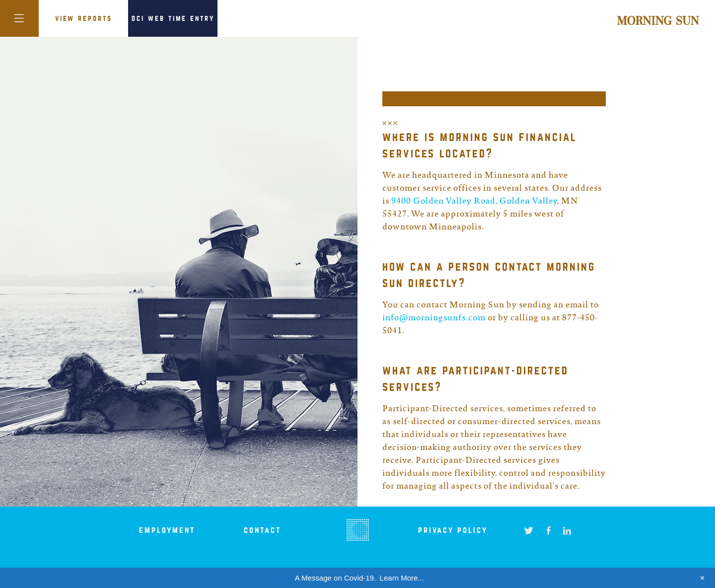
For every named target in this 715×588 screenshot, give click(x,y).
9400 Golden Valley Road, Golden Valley (474, 202)
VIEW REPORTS (84, 18)
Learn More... (402, 578)
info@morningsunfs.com (434, 318)
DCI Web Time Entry (173, 18)
